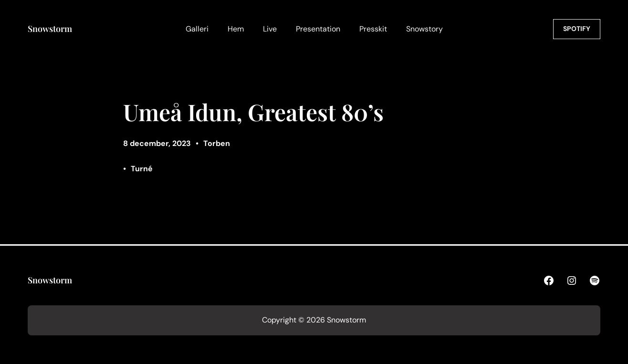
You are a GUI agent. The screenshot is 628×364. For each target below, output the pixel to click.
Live (270, 29)
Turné (142, 169)
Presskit (373, 29)
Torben (217, 143)
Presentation (318, 29)
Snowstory (424, 29)
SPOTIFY (577, 29)
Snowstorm (50, 29)
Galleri (197, 29)
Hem (236, 29)
